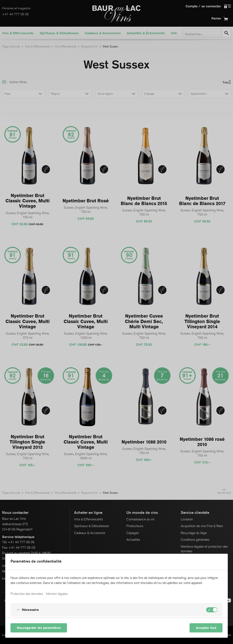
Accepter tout (206, 628)
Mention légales (57, 600)
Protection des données (27, 600)
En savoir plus (20, 590)
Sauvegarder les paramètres (39, 628)
